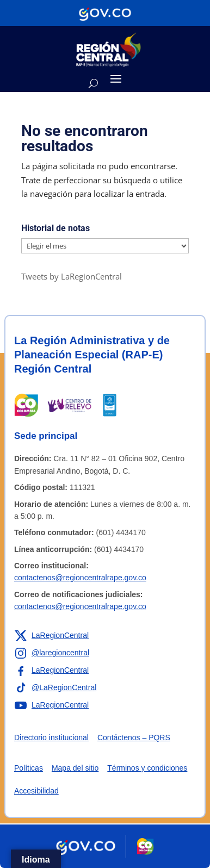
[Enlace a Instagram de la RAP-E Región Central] (52, 653)
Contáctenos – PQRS (134, 737)
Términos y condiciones (147, 768)
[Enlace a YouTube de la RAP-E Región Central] (51, 705)
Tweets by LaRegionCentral (72, 276)
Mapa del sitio (75, 768)
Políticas (29, 768)
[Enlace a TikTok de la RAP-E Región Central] (55, 688)
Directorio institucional (51, 737)
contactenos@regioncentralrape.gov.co (80, 578)
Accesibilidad (36, 791)
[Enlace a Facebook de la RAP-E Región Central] (51, 671)
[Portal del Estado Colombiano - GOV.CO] (105, 13)
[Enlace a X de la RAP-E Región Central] (51, 636)
